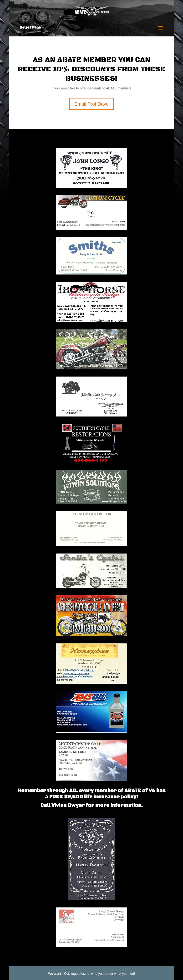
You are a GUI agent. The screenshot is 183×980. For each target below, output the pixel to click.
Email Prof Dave (92, 104)
